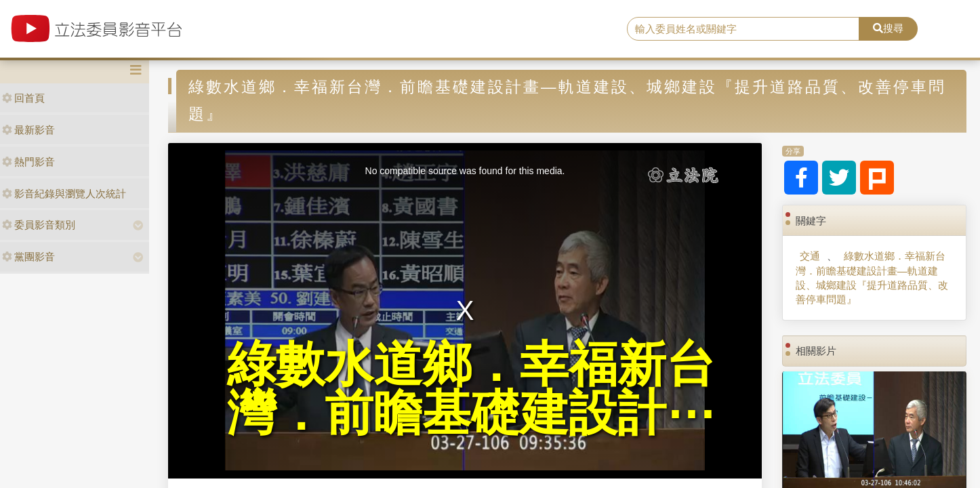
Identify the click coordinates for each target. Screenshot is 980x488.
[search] (743, 29)
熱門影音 (28, 162)
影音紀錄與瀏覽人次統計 (64, 194)
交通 (810, 256)
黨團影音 (28, 257)
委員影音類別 (39, 225)
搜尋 (888, 28)
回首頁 (23, 98)
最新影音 (28, 130)
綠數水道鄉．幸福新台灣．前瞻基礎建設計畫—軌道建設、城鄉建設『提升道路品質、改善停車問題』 (872, 278)
